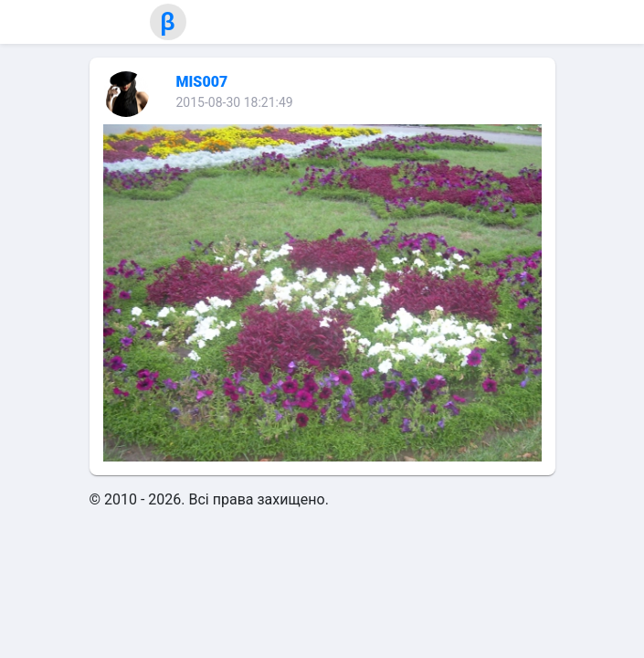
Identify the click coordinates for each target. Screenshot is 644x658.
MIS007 (202, 82)
